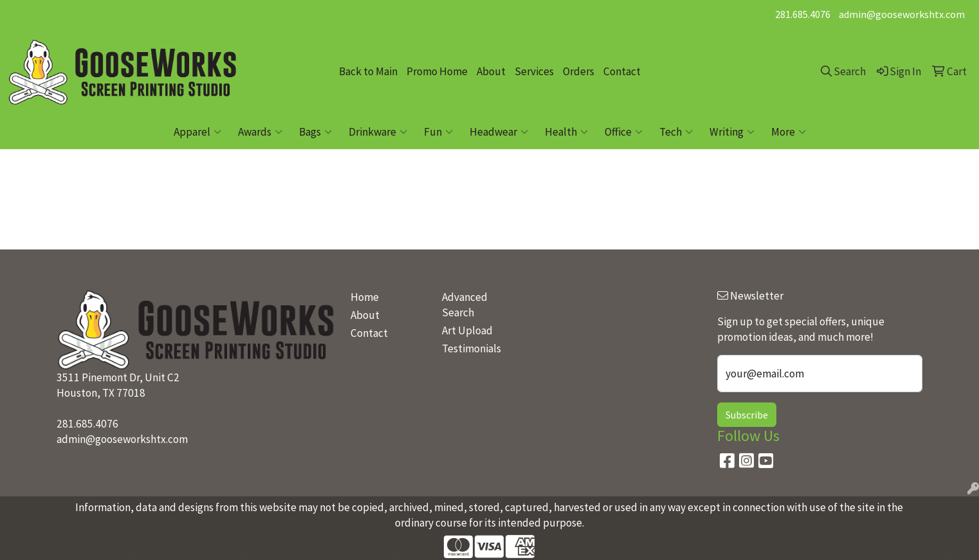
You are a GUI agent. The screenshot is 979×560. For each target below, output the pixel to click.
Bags (316, 132)
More (789, 132)
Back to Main (368, 71)
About (491, 71)
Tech (676, 132)
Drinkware (378, 132)
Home (365, 297)
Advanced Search (465, 305)
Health (566, 132)
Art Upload (467, 330)
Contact (622, 71)
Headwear (499, 132)
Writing (732, 132)
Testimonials (471, 348)
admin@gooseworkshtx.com (902, 14)
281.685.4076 (803, 14)
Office (624, 132)
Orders (579, 71)
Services (534, 71)
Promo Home (437, 71)
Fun (438, 132)
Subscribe (747, 415)
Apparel (197, 132)
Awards (260, 132)
